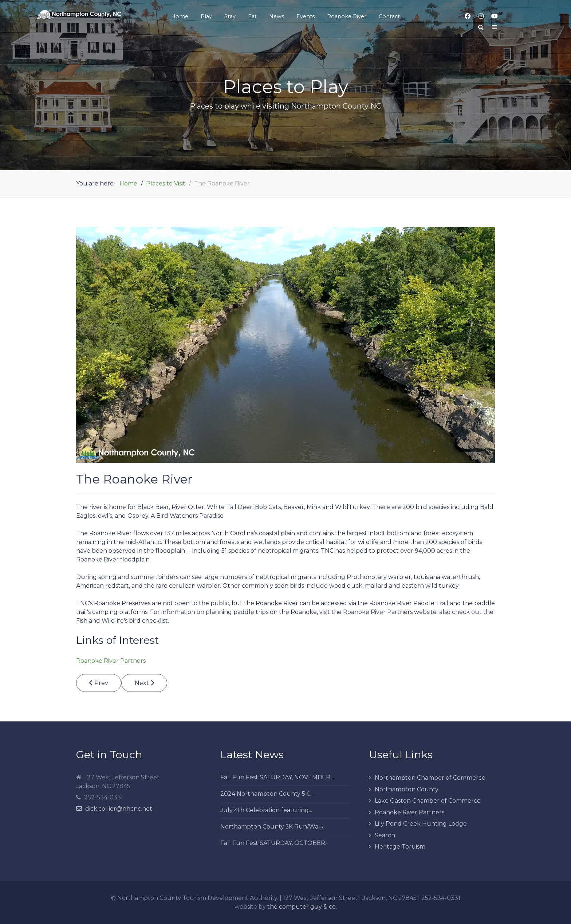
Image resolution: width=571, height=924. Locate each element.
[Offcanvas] (495, 27)
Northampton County (407, 789)
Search (385, 835)
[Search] (481, 27)
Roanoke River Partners (111, 661)
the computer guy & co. (302, 907)
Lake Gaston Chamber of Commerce (428, 801)
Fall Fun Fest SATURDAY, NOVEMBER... (277, 777)
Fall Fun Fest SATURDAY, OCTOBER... (274, 843)
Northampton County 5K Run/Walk (272, 827)
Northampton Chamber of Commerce (430, 778)
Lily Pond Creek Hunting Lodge (421, 824)
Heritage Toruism (400, 847)
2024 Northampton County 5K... (266, 794)
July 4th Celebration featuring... (266, 810)
